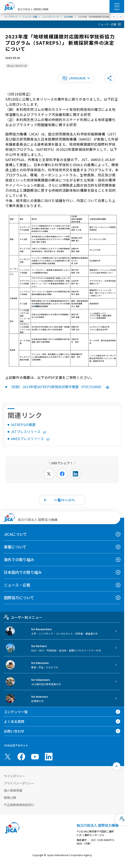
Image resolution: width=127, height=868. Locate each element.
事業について (15, 547)
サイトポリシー (14, 776)
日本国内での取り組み (23, 572)
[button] (76, 78)
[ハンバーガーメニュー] (117, 5)
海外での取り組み (19, 560)
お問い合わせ (14, 731)
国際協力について (19, 598)
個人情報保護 (13, 790)
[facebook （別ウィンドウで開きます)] (21, 757)
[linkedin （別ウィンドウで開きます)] (49, 757)
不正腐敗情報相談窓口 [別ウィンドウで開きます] (19, 805)
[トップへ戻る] (117, 766)
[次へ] (120, 17)
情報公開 (10, 798)
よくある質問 (14, 721)
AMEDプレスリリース (30, 439)
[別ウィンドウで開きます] (49, 474)
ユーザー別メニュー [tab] (23, 617)
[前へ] (114, 17)
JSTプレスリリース (28, 432)
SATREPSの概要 (23, 425)
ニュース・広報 (107, 24)
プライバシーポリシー (19, 783)
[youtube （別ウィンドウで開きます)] (35, 757)
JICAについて (15, 534)
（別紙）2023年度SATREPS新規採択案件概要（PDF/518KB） (59, 387)
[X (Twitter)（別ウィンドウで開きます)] (8, 757)
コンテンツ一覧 (16, 712)
